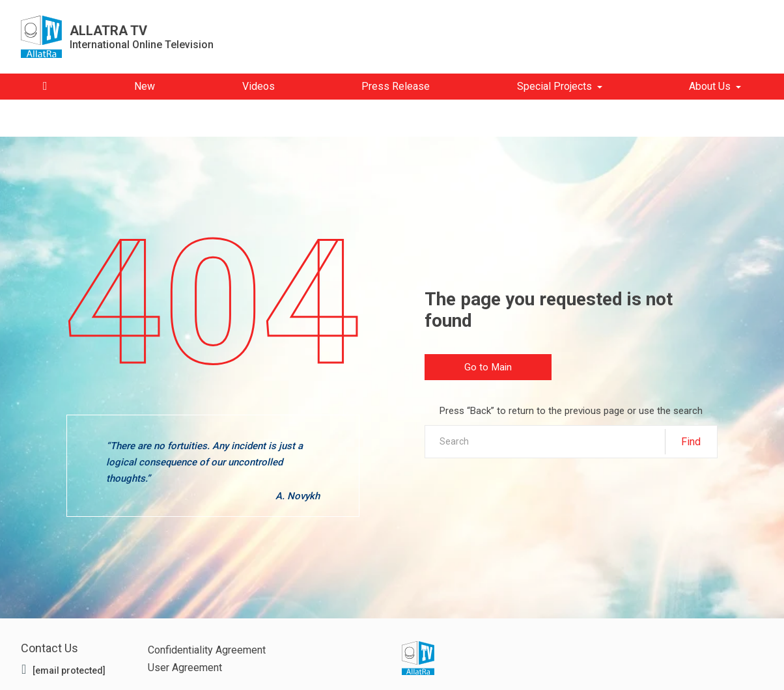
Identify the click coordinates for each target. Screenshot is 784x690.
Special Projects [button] (554, 86)
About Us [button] (710, 86)
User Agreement (185, 668)
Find (691, 442)
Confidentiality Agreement (207, 650)
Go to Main (488, 368)
